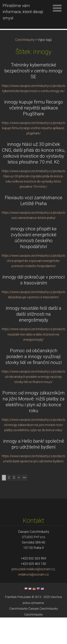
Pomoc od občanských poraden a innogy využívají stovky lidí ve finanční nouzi (34, 383)
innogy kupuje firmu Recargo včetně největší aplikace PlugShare (34, 134)
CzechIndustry (25, 66)
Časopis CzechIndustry (43, 635)
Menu (57, 8)
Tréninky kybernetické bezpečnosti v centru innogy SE (33, 97)
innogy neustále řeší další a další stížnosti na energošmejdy (33, 341)
